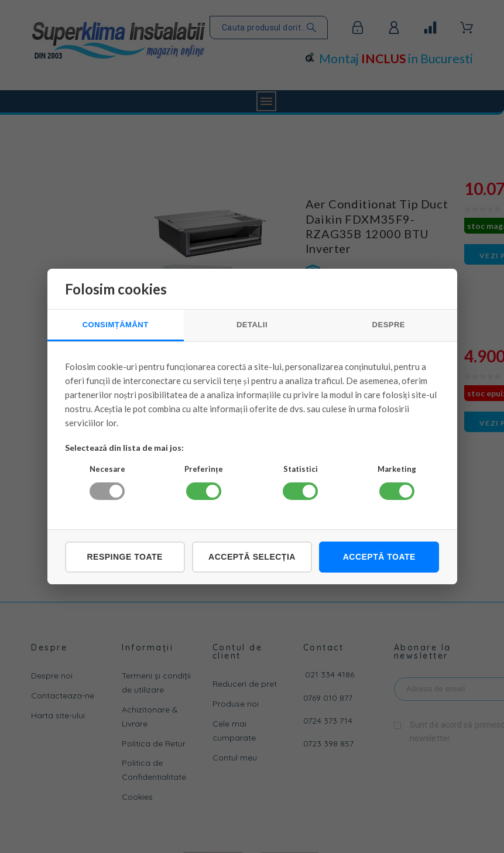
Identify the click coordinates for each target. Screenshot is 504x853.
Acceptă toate (379, 557)
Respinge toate (124, 557)
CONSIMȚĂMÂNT (116, 325)
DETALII (252, 325)
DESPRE (389, 325)
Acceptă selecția (252, 557)
